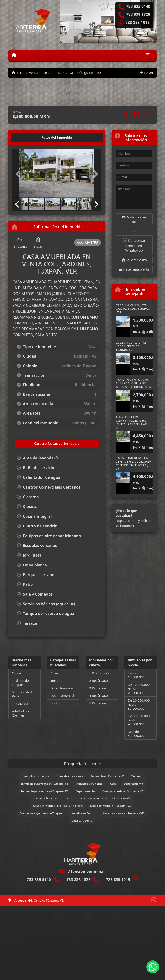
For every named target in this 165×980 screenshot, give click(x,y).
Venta (33, 72)
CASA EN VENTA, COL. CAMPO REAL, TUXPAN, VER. (133, 309)
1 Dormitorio (99, 673)
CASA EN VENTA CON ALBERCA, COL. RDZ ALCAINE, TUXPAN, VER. (134, 383)
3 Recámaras (99, 688)
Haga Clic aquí (126, 521)
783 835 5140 (138, 6)
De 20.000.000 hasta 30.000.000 (139, 704)
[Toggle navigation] (148, 55)
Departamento (62, 688)
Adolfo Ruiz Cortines (20, 713)
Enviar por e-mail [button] (134, 219)
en (107, 776)
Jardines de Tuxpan (20, 683)
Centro (17, 673)
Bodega (56, 703)
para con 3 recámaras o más (58, 806)
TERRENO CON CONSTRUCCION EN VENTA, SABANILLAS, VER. (132, 422)
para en (45, 784)
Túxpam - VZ (52, 72)
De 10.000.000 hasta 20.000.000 (139, 689)
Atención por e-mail (82, 871)
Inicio (18, 72)
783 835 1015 (137, 23)
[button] (19, 174)
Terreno (56, 680)
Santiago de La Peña (23, 694)
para (36, 776)
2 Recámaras (99, 680)
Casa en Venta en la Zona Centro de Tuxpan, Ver (131, 346)
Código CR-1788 (89, 72)
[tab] (29, 137)
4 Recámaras (99, 695)
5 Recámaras (99, 703)
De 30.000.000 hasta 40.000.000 (139, 720)
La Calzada (20, 704)
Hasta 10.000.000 (136, 675)
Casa (69, 72)
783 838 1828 (138, 14)
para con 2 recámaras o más (106, 799)
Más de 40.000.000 (136, 734)
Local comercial (62, 695)
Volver (147, 72)
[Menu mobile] (14, 55)
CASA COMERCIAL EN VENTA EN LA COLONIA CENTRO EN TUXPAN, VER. (133, 463)
